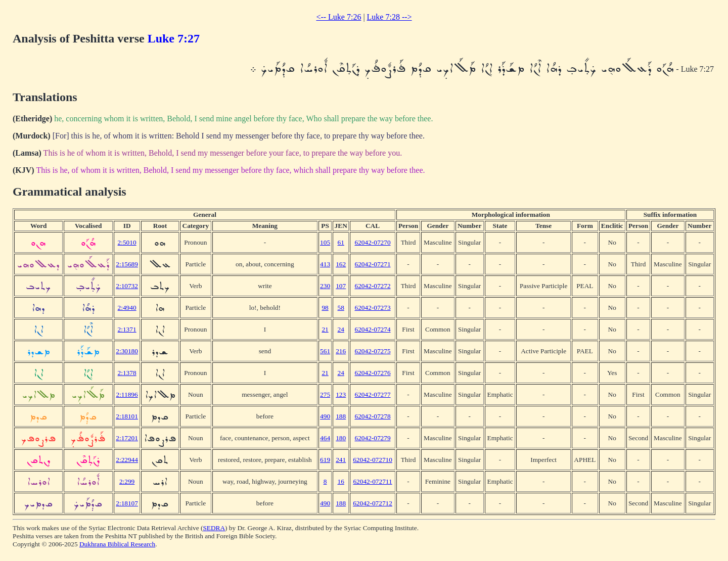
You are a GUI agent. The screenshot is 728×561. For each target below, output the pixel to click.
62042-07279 (372, 438)
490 (325, 416)
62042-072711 (372, 481)
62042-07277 (372, 394)
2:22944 (127, 460)
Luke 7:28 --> (390, 17)
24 (341, 329)
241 (341, 460)
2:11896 (127, 394)
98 (325, 308)
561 (325, 351)
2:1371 (127, 329)
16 (341, 481)
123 (341, 394)
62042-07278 (372, 416)
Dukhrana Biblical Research (117, 544)
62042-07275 (372, 351)
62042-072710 (373, 460)
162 (341, 264)
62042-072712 (373, 503)
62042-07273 (372, 308)
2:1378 (127, 373)
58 (341, 308)
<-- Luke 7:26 (338, 17)
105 (325, 242)
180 (341, 438)
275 (325, 394)
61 (341, 242)
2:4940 (127, 308)
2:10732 (127, 286)
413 (325, 264)
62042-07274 (372, 329)
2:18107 (127, 503)
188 (341, 416)
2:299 (127, 481)
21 (325, 329)
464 (325, 438)
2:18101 (127, 416)
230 (325, 286)
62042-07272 (372, 286)
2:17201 (127, 438)
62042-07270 (372, 242)
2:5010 (127, 242)
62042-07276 (372, 373)
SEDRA (214, 528)
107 (341, 286)
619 (325, 460)
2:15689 (127, 264)
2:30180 (127, 351)
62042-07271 (372, 264)
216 (341, 351)
